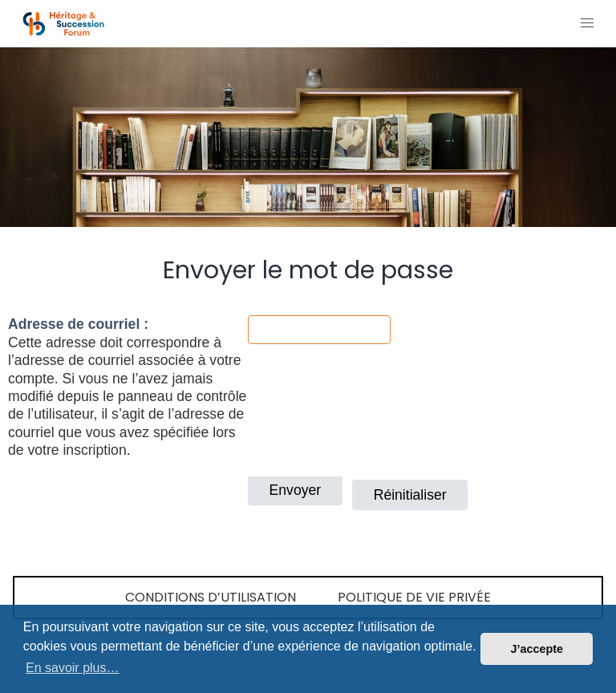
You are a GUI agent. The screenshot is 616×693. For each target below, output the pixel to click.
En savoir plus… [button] (73, 668)
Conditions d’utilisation (211, 597)
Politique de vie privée (414, 597)
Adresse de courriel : (78, 324)
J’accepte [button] (537, 649)
